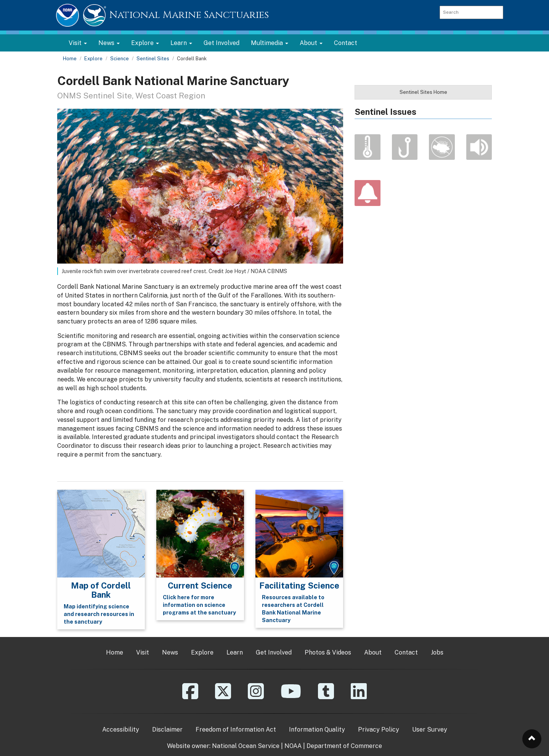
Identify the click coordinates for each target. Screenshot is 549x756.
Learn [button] (181, 43)
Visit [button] (78, 43)
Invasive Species (442, 147)
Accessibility (121, 729)
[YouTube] (291, 697)
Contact (346, 43)
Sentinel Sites (153, 59)
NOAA (293, 746)
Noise (479, 147)
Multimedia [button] (270, 43)
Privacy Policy (379, 729)
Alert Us (368, 193)
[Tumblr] (326, 697)
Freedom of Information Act (236, 729)
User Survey (430, 729)
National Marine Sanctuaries (189, 15)
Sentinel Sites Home (423, 92)
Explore (93, 59)
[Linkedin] (359, 697)
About (373, 652)
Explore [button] (145, 43)
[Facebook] (190, 697)
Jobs (437, 652)
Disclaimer (167, 729)
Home (70, 59)
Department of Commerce (344, 746)
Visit (143, 652)
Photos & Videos (328, 652)
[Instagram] (256, 697)
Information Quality (317, 729)
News (170, 652)
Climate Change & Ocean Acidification (368, 147)
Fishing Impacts (405, 147)
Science (120, 59)
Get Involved (222, 43)
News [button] (109, 43)
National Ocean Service (246, 746)
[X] (223, 697)
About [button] (311, 43)
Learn (235, 652)
